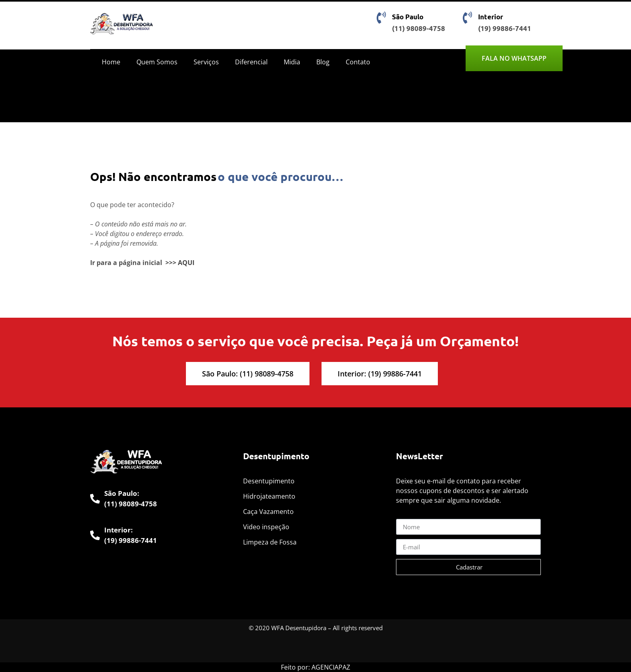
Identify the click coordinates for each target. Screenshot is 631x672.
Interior (491, 17)
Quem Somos (157, 62)
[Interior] (467, 18)
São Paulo (408, 17)
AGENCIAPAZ (331, 667)
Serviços (206, 62)
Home (111, 62)
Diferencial (251, 62)
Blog (323, 62)
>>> (171, 263)
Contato (358, 62)
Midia (292, 62)
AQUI (186, 263)
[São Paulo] (381, 18)
